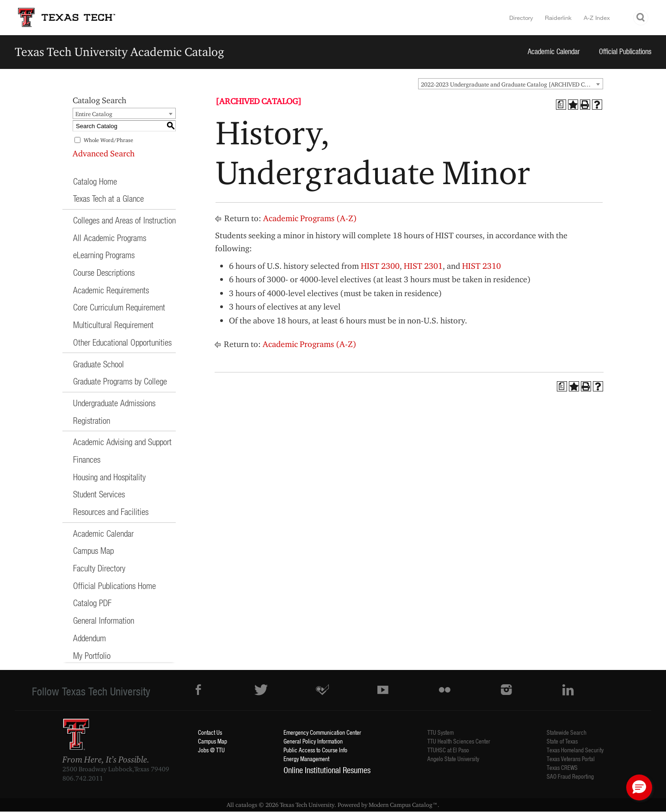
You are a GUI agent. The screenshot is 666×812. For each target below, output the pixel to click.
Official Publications (625, 51)
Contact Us (210, 732)
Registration (92, 420)
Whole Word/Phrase (108, 140)
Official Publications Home (114, 586)
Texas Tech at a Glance (108, 198)
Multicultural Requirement (113, 325)
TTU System (441, 732)
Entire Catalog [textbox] (94, 114)
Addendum (89, 638)
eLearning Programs (104, 255)
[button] (639, 787)
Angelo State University (453, 759)
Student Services (99, 494)
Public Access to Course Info (315, 750)
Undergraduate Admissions (114, 403)
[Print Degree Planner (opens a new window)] (561, 105)
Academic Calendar (554, 51)
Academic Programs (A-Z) (310, 218)
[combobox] (511, 84)
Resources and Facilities (111, 511)
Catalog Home (95, 181)
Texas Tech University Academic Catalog (120, 52)
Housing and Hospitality (109, 477)
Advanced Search (104, 153)
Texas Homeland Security (575, 750)
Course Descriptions (104, 272)
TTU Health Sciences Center (459, 741)
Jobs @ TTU (211, 750)
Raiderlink (558, 18)
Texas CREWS (562, 767)
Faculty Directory (99, 568)
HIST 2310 (481, 266)
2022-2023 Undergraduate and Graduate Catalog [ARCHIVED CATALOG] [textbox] (512, 84)
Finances (87, 459)
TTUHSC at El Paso (448, 750)
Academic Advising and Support (122, 442)
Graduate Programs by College (120, 381)
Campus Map (93, 550)
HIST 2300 (380, 266)
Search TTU (641, 18)
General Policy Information (313, 741)
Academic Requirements (111, 290)
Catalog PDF (92, 603)
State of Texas (562, 741)
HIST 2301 (423, 266)
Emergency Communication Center (322, 732)
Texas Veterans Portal (571, 759)
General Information (104, 620)
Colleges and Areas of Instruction (124, 220)
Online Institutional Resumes (327, 770)
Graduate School (99, 364)
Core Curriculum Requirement (119, 307)
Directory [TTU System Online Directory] (521, 18)
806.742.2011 (83, 778)
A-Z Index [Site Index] (597, 18)
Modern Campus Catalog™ (403, 805)
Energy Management (306, 759)
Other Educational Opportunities (122, 342)
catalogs (246, 805)
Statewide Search (567, 732)
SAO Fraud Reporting (570, 776)
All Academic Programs (110, 238)
